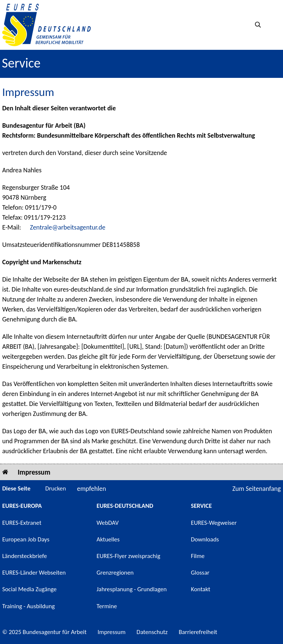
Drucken (56, 488)
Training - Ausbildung (29, 606)
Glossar (200, 573)
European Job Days (26, 539)
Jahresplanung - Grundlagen (132, 589)
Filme (198, 556)
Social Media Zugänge (29, 589)
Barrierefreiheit (198, 632)
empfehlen (92, 489)
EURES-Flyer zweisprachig (128, 556)
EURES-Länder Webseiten (34, 573)
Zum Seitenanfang (256, 489)
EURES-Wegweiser (214, 523)
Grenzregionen (115, 573)
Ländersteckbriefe (25, 556)
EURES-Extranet (22, 523)
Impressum (34, 472)
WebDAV (108, 523)
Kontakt (201, 589)
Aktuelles (108, 539)
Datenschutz (152, 632)
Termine (107, 606)
